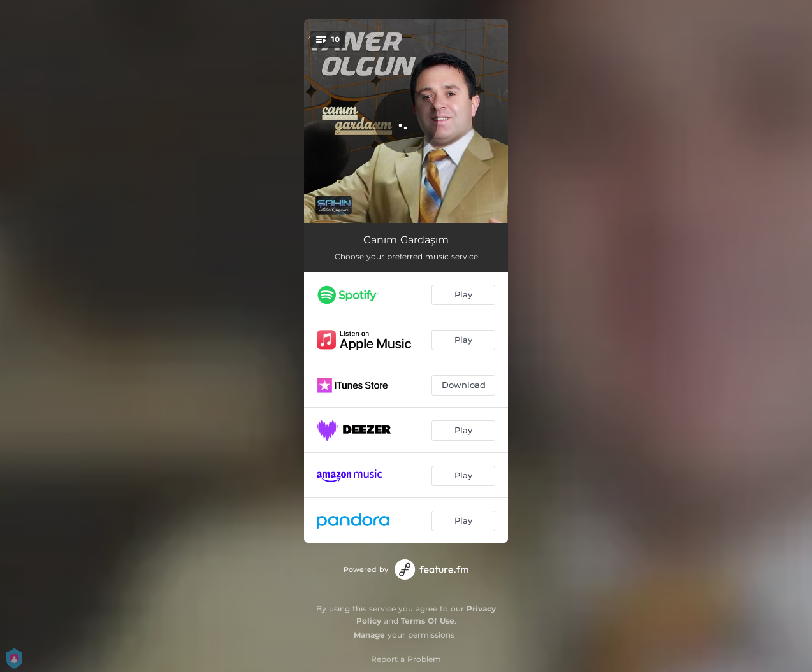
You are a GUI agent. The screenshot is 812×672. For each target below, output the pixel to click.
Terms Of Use (428, 621)
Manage (369, 635)
